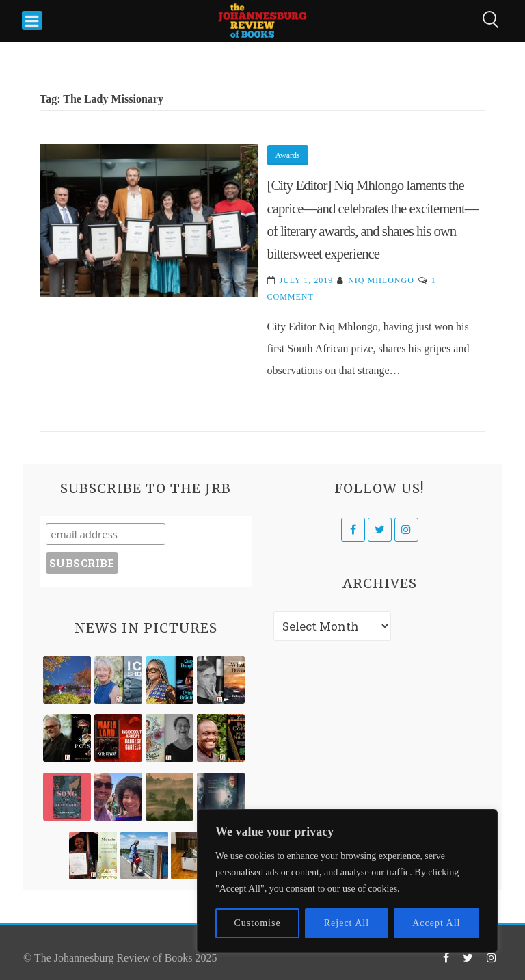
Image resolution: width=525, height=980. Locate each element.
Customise (258, 923)
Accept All (436, 923)
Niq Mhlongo (381, 280)
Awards (288, 155)
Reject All (347, 923)
